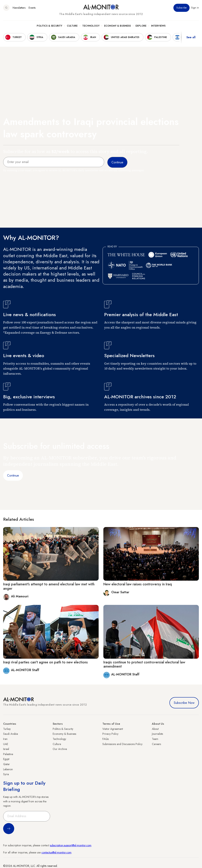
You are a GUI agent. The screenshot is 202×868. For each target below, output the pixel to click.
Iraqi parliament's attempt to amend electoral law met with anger (49, 586)
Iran (5, 739)
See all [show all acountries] (191, 37)
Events (32, 8)
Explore (141, 26)
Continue (13, 475)
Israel (6, 749)
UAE (6, 744)
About (155, 729)
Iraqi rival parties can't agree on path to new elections (45, 662)
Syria (6, 774)
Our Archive (60, 749)
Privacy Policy (110, 734)
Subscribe (181, 8)
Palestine (8, 754)
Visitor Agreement (113, 729)
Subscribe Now (184, 703)
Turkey (7, 729)
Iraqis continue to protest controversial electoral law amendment (144, 664)
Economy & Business (117, 26)
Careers (156, 744)
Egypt (6, 759)
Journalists (157, 734)
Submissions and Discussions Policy (122, 744)
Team (155, 739)
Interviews (158, 26)
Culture (72, 26)
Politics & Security (49, 26)
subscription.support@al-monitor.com (71, 845)
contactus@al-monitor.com (56, 852)
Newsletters (19, 8)
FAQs (106, 739)
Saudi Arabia (11, 734)
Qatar (7, 764)
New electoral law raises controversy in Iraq (138, 584)
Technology (91, 26)
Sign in (195, 8)
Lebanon (8, 769)
